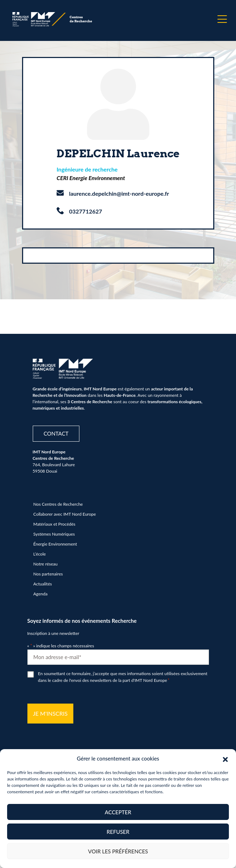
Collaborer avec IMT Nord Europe (65, 514)
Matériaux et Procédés (54, 524)
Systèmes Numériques (54, 534)
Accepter (118, 812)
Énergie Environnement (55, 544)
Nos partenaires (48, 574)
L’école (40, 554)
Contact (56, 433)
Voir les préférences (118, 851)
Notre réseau (46, 564)
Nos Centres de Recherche (58, 504)
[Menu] (222, 19)
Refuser (118, 832)
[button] (225, 758)
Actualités (43, 584)
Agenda (41, 594)
